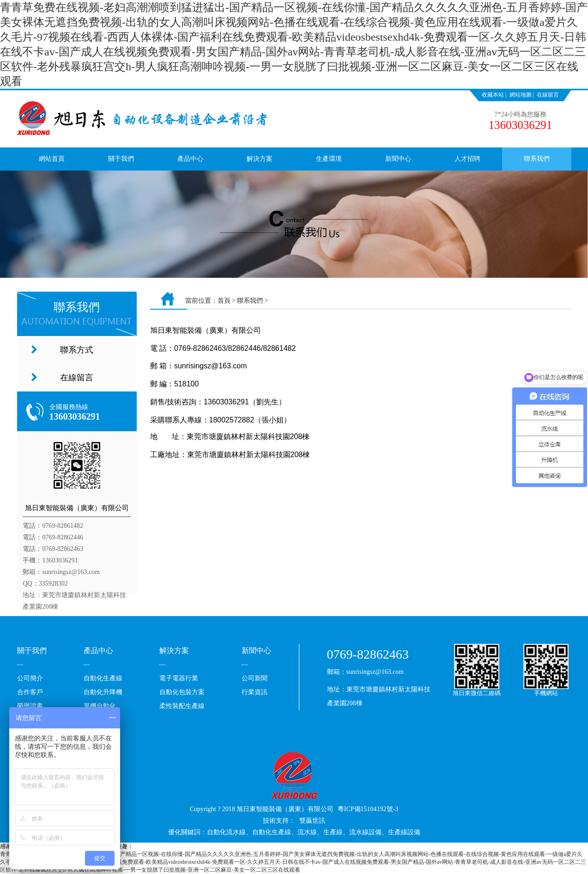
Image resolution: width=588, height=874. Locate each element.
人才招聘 (467, 159)
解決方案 (260, 159)
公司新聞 (255, 678)
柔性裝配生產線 (182, 706)
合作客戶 (30, 692)
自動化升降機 (103, 692)
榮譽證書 (30, 706)
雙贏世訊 (312, 821)
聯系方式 (77, 350)
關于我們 (121, 159)
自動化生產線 (103, 678)
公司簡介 (30, 678)
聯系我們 (537, 159)
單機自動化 (100, 706)
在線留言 (548, 95)
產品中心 (190, 159)
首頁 (224, 301)
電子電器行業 (179, 678)
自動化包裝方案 (182, 692)
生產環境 (329, 159)
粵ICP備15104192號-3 (368, 809)
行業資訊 (255, 692)
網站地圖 (521, 95)
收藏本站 (493, 95)
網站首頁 (52, 159)
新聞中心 (398, 159)
